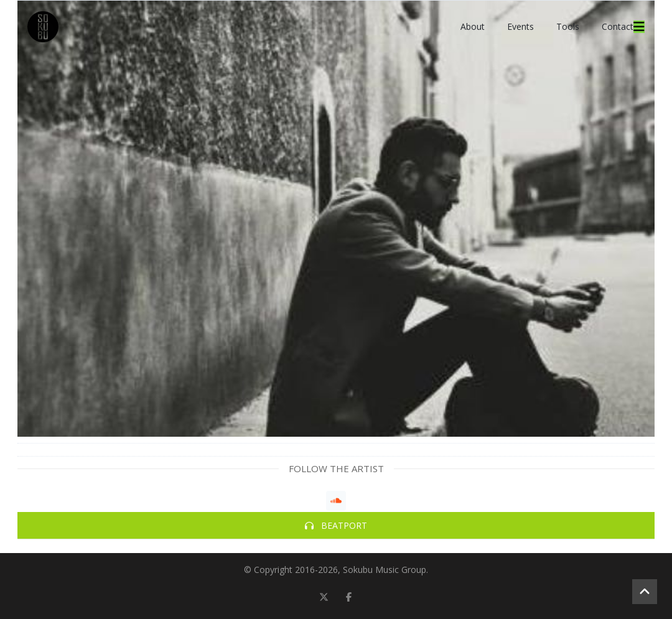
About (473, 26)
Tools (568, 26)
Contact (618, 26)
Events (520, 26)
